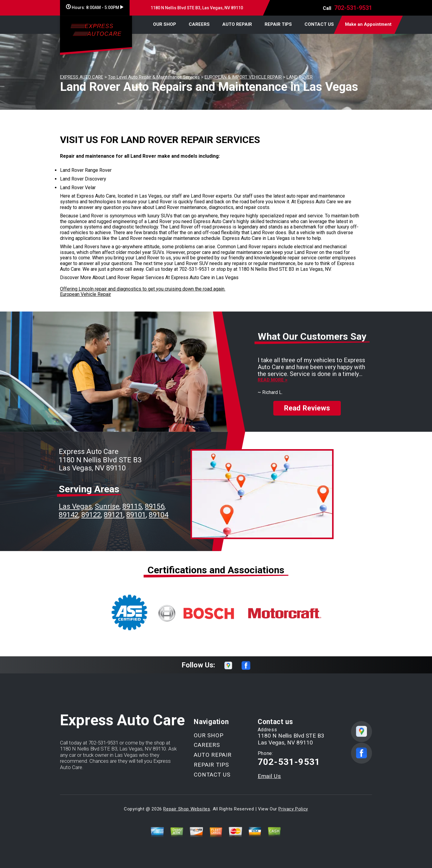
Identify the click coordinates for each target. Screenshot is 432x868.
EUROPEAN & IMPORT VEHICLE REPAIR (243, 77)
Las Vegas (75, 506)
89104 (159, 515)
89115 (132, 506)
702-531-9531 (353, 8)
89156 (155, 506)
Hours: (95, 7)
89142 (69, 515)
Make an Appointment (368, 24)
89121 (114, 515)
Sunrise (107, 506)
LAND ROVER (300, 77)
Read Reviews (307, 408)
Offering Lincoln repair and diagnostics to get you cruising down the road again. (143, 289)
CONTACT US (319, 24)
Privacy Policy (293, 809)
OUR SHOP (165, 24)
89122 (91, 515)
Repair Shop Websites (187, 809)
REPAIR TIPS (278, 24)
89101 (136, 515)
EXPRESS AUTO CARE (82, 77)
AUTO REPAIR (237, 24)
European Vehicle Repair (85, 294)
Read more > (273, 380)
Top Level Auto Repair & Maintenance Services (154, 77)
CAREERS (199, 24)
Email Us (269, 776)
